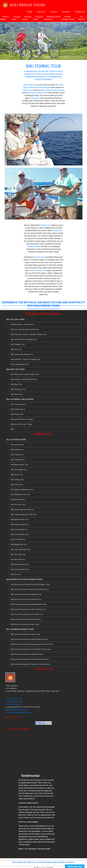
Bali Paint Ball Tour (18, 559)
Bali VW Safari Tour (18, 554)
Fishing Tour (27, 90)
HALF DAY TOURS (27, 18)
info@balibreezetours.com (17, 710)
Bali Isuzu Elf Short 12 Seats (22, 419)
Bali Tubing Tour (17, 455)
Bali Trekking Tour (18, 460)
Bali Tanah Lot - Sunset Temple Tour (25, 374)
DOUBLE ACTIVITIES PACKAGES (52, 18)
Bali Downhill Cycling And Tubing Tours (26, 599)
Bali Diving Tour (17, 475)
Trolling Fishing (58, 90)
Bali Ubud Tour (16, 384)
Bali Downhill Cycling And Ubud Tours (25, 634)
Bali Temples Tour (18, 344)
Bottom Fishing (45, 90)
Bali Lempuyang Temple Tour (22, 354)
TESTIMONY (66, 12)
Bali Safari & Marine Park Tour (22, 510)
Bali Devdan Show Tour (20, 564)
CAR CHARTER (81, 18)
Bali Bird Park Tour (18, 500)
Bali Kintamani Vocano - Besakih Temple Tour (29, 334)
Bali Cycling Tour (17, 445)
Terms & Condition (44, 862)
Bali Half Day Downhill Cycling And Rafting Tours (30, 589)
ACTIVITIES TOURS (38, 18)
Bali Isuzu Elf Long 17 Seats (22, 424)
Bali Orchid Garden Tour (20, 569)
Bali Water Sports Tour (20, 465)
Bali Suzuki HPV (17, 414)
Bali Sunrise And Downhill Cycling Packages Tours (30, 584)
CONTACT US (80, 12)
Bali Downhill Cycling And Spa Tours (25, 624)
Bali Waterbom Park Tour (21, 495)
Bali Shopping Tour (18, 389)
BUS (12, 429)
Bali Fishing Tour (30, 85)
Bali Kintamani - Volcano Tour (22, 324)
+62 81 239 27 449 (13, 699)
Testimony (31, 862)
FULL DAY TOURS (16, 18)
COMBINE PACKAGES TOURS (68, 18)
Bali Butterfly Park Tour (20, 520)
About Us (22, 862)
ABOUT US (41, 12)
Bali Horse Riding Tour (19, 529)
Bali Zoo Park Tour (18, 505)
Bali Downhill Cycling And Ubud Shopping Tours (29, 639)
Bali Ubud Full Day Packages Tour (24, 339)
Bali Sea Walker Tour (19, 470)
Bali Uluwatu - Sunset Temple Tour (24, 379)
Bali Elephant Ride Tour (20, 524)
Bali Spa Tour (16, 574)
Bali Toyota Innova (18, 409)
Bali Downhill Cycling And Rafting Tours (26, 594)
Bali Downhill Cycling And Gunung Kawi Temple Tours (32, 644)
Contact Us (70, 862)
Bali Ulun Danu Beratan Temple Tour (25, 329)
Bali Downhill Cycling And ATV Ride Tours (27, 614)
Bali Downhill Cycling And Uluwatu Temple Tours (30, 659)
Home (15, 862)
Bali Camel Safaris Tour (20, 534)
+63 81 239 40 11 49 (14, 702)
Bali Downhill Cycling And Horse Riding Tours (28, 609)
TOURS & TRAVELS (4, 18)
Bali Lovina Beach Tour (20, 364)
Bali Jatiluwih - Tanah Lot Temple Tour (26, 359)
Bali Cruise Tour (17, 485)
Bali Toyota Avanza (18, 404)
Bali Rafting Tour (17, 450)
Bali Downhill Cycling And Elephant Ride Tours (29, 604)
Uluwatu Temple (34, 246)
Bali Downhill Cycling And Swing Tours (26, 619)
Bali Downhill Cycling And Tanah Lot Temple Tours (30, 664)
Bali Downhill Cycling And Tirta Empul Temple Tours (31, 649)
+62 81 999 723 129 (14, 704)
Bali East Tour (16, 349)
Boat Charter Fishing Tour (36, 93)
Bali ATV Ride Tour (18, 539)
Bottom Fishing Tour (38, 270)
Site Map (61, 862)
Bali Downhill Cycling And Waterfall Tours (27, 654)
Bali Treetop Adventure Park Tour (24, 515)
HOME (29, 12)
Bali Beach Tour (17, 394)
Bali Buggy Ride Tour (19, 544)
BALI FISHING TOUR (44, 66)
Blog (54, 862)
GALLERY (53, 12)
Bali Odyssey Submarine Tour (22, 490)
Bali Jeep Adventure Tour (21, 549)
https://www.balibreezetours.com (19, 712)
